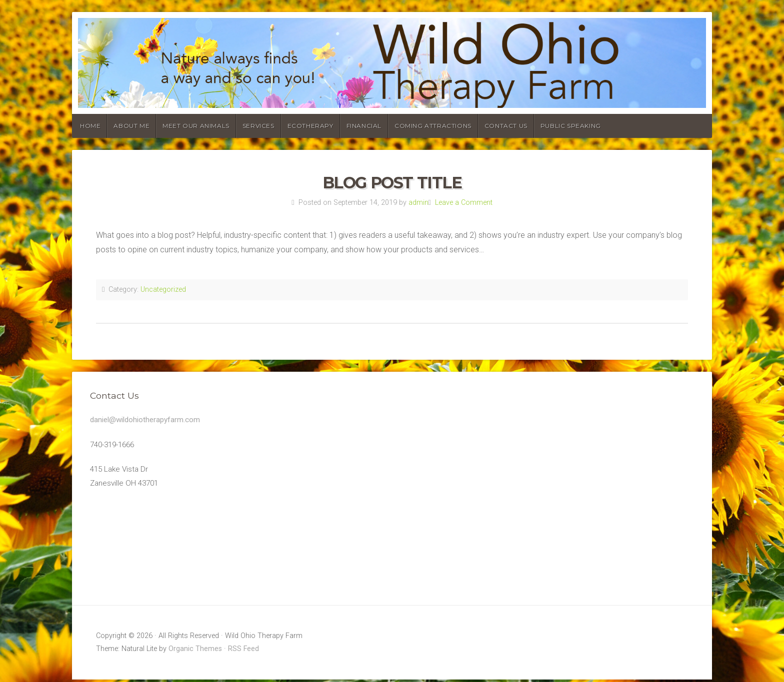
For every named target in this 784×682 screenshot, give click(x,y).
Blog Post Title (392, 183)
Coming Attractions (433, 126)
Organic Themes (195, 651)
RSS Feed (243, 651)
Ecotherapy (310, 126)
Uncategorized (163, 290)
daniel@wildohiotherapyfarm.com (148, 420)
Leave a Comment (464, 203)
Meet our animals (196, 126)
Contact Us (506, 126)
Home (90, 126)
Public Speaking (571, 126)
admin (418, 203)
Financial (364, 126)
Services (258, 126)
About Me (131, 126)
